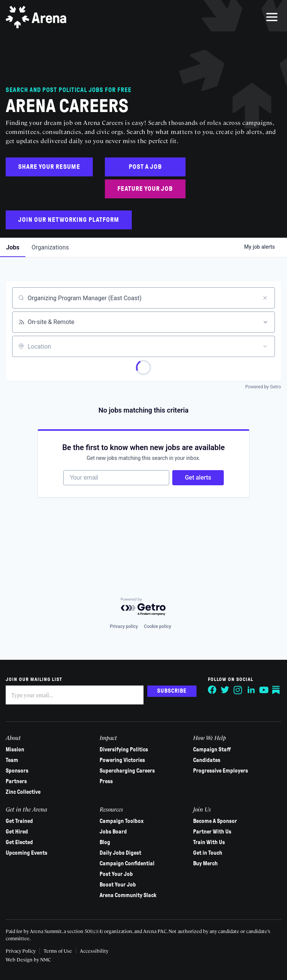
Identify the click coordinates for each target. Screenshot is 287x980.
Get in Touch (208, 853)
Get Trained (19, 821)
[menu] (272, 17)
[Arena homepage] (36, 17)
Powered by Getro (263, 387)
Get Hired (17, 832)
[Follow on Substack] (277, 690)
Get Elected (19, 842)
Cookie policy (158, 626)
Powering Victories (122, 760)
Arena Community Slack (128, 895)
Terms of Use (58, 951)
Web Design (20, 959)
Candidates (207, 760)
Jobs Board (113, 832)
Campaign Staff (212, 749)
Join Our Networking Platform (69, 220)
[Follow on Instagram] (238, 690)
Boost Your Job (118, 885)
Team (12, 760)
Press (106, 781)
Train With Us (209, 842)
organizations (50, 247)
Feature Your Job (145, 189)
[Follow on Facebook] (212, 690)
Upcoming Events (27, 853)
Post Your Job (116, 874)
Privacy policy (124, 626)
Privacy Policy (21, 951)
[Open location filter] (265, 346)
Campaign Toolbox (122, 821)
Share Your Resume (49, 167)
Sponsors (17, 771)
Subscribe (172, 691)
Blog (105, 842)
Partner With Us (212, 832)
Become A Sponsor (215, 821)
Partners (16, 781)
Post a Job (145, 167)
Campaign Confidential (127, 863)
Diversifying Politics (124, 749)
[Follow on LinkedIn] (251, 690)
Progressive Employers (221, 771)
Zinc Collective (23, 792)
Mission (15, 749)
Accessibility (94, 951)
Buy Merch (205, 863)
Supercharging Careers (127, 771)
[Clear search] (265, 298)
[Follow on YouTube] (264, 690)
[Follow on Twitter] (225, 690)
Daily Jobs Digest (120, 853)
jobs (13, 247)
